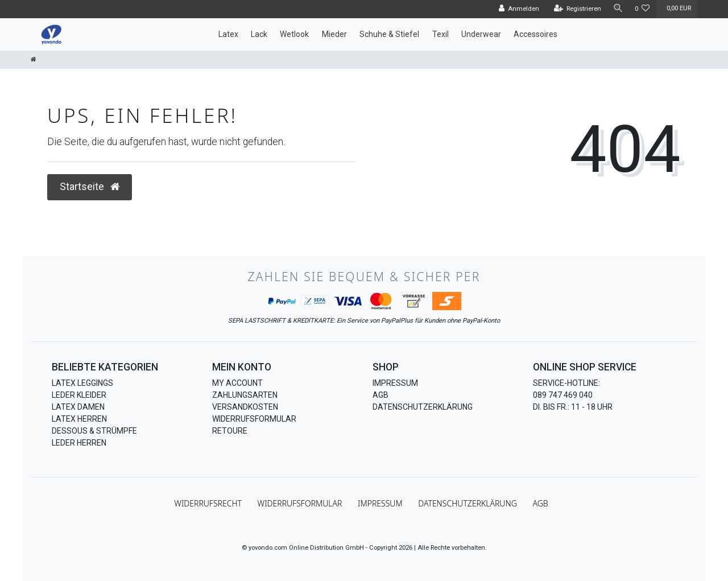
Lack (259, 34)
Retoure (230, 431)
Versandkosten (245, 407)
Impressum (395, 383)
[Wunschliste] (642, 9)
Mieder (334, 34)
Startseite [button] (90, 187)
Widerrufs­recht (208, 503)
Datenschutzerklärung (423, 407)
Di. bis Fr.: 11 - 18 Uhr (573, 407)
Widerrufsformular (254, 419)
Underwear (481, 34)
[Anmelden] (517, 9)
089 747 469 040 (563, 395)
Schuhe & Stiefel (389, 34)
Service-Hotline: (566, 383)
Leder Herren (79, 443)
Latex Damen (78, 407)
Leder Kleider (79, 395)
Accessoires (535, 34)
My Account (237, 383)
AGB (380, 395)
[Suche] (617, 9)
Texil (440, 34)
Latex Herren (79, 419)
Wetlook (294, 34)
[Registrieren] (576, 9)
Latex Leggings (82, 383)
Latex (228, 34)
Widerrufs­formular (300, 503)
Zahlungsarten (245, 395)
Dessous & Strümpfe (94, 431)
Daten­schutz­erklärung (468, 503)
